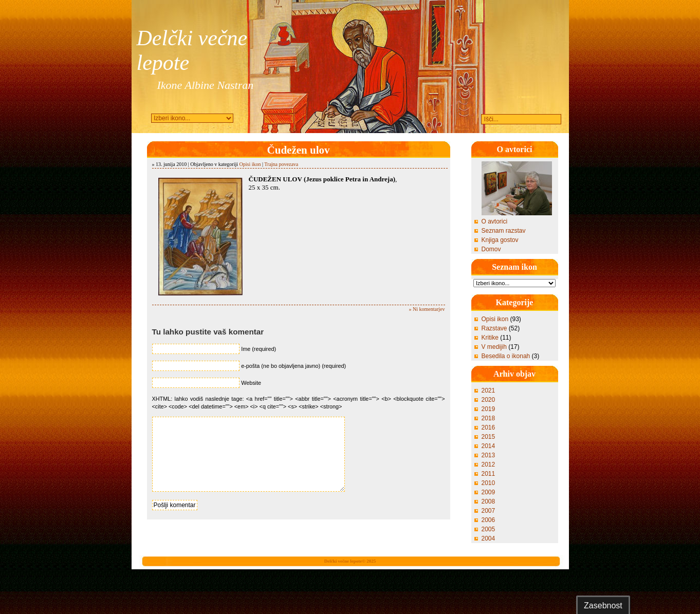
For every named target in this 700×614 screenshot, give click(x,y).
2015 (489, 437)
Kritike (490, 338)
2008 (489, 501)
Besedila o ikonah (506, 356)
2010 (489, 483)
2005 (489, 529)
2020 (489, 400)
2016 (489, 427)
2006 (489, 520)
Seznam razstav (504, 231)
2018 (489, 418)
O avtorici (495, 221)
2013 (489, 455)
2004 (489, 538)
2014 (489, 446)
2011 (489, 474)
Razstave (494, 328)
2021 (489, 390)
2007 (489, 511)
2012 (489, 464)
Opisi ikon (250, 164)
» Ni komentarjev (427, 309)
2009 (489, 492)
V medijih (494, 347)
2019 (489, 409)
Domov (491, 249)
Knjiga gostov (500, 240)
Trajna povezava (281, 164)
